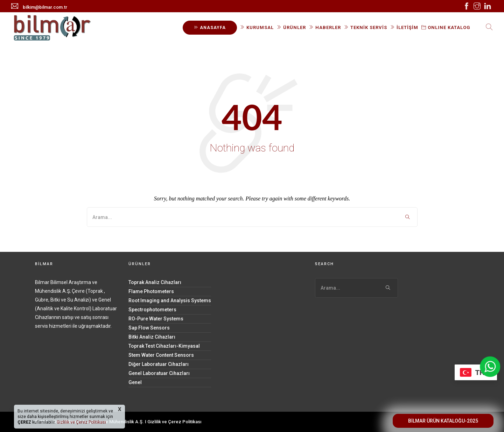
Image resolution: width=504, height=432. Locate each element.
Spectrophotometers (152, 310)
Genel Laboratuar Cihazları (159, 373)
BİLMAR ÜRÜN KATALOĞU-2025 (443, 421)
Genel (135, 382)
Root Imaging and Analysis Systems (170, 300)
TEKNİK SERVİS (366, 27)
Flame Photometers (151, 291)
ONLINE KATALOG (446, 27)
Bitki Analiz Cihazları (152, 337)
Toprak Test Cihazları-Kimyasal (164, 346)
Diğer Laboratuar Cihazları (159, 364)
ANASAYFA (210, 28)
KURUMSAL (257, 27)
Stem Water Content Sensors (161, 355)
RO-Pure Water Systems (156, 319)
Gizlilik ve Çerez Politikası (174, 422)
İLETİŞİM (404, 27)
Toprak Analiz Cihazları (155, 282)
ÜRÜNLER (291, 27)
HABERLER (325, 27)
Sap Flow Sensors (149, 328)
